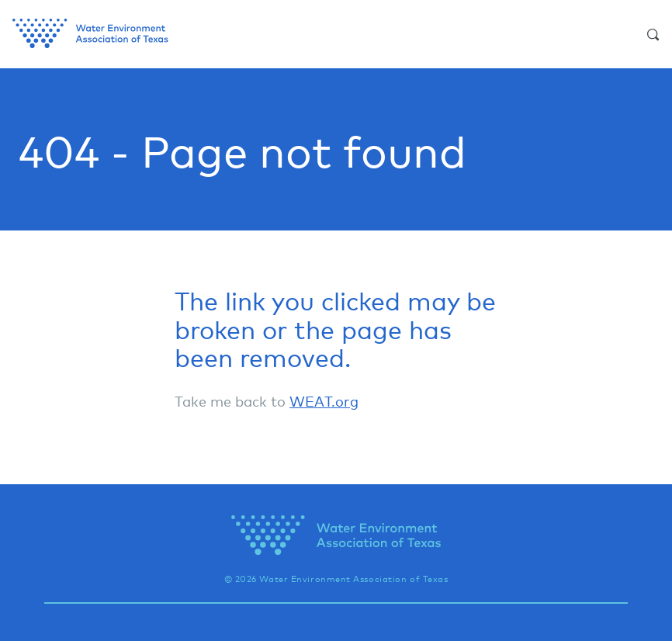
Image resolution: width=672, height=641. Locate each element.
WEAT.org (324, 401)
